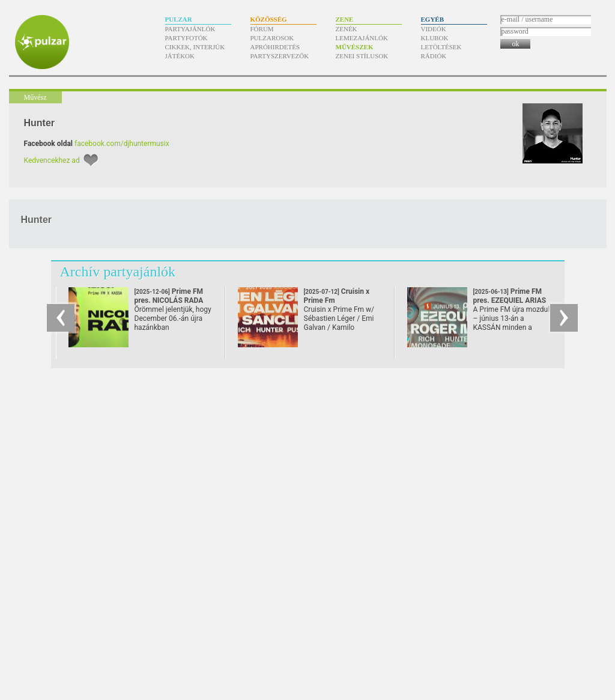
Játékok (180, 56)
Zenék (347, 29)
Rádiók (434, 56)
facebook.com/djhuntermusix (122, 144)
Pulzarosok (272, 38)
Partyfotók (186, 38)
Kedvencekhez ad (52, 160)
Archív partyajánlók (118, 272)
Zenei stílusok (362, 56)
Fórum (262, 29)
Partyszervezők (280, 56)
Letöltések (441, 47)
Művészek (355, 47)
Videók (434, 29)
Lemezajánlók (362, 38)
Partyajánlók (190, 29)
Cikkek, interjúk (195, 47)
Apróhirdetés (275, 47)
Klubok (435, 38)
